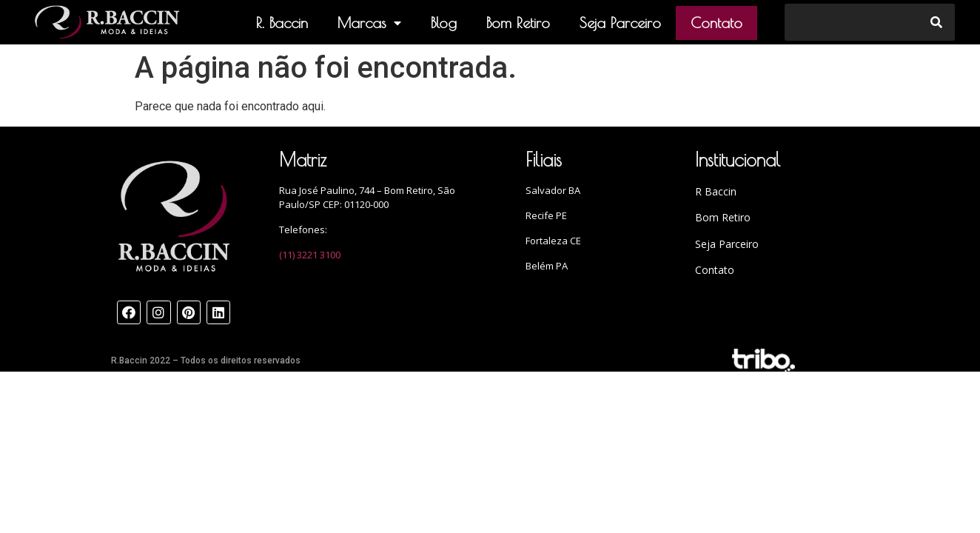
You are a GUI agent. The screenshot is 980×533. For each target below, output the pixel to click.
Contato (716, 23)
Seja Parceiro (620, 23)
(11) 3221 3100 (310, 255)
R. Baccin (282, 23)
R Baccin (716, 191)
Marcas (369, 23)
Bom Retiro (518, 23)
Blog (444, 23)
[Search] (936, 22)
